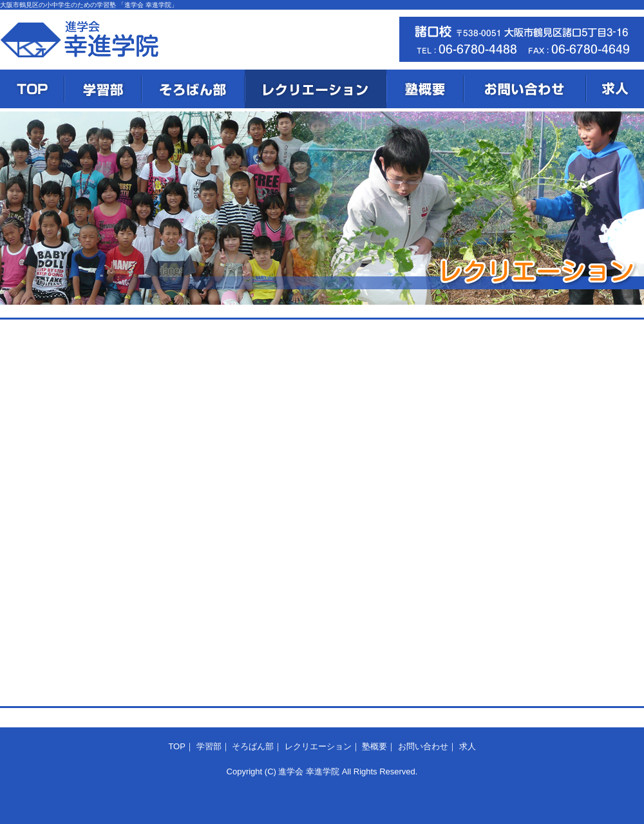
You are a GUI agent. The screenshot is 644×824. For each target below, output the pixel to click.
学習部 (103, 89)
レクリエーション (316, 89)
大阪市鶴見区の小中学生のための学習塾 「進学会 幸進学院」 (89, 5)
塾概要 (425, 89)
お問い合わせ (525, 89)
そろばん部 (193, 89)
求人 (615, 89)
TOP (32, 89)
